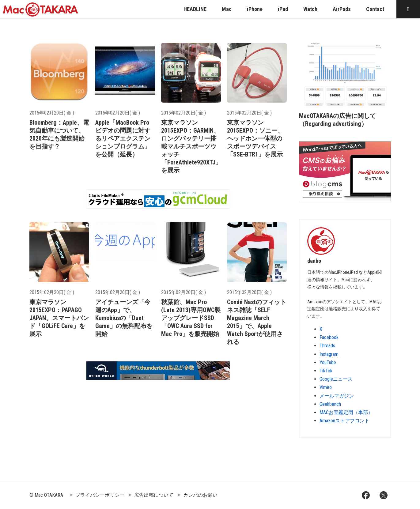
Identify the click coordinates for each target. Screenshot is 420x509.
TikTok (326, 371)
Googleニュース (336, 379)
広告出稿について (154, 495)
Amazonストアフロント (344, 421)
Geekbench (330, 404)
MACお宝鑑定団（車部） (346, 412)
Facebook (329, 337)
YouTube (328, 362)
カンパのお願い (200, 495)
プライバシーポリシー (100, 495)
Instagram (329, 354)
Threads (327, 346)
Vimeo (326, 387)
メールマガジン (337, 396)
